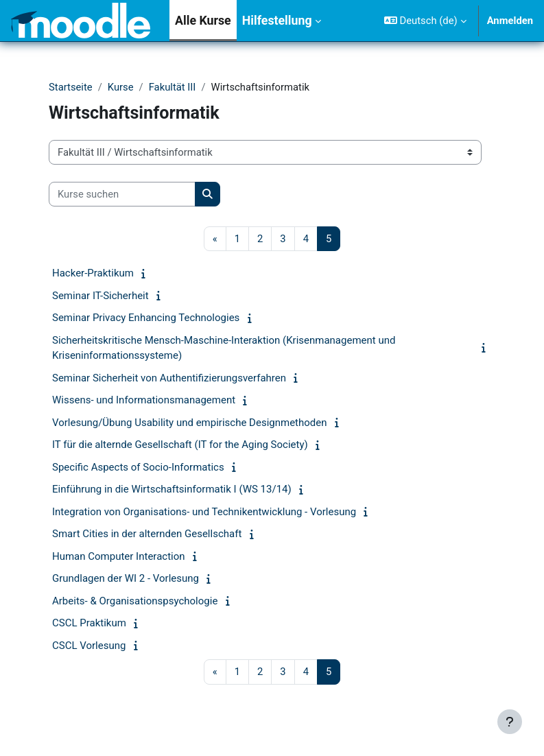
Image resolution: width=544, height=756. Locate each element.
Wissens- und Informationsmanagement (144, 400)
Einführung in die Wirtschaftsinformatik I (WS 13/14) (172, 489)
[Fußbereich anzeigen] (510, 722)
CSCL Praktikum (89, 623)
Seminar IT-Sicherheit (100, 296)
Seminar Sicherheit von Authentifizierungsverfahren (169, 378)
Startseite (71, 87)
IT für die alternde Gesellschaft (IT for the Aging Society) (180, 445)
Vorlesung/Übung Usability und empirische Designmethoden (190, 423)
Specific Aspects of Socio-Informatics (138, 467)
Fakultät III (173, 87)
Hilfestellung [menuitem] (277, 21)
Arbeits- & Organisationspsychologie (135, 601)
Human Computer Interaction (119, 556)
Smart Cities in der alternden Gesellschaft (147, 534)
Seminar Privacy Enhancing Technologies (146, 318)
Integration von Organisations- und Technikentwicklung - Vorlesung (204, 512)
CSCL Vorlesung (89, 646)
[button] (425, 21)
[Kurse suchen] (122, 194)
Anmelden (510, 21)
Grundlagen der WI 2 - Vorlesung (126, 578)
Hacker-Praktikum (93, 273)
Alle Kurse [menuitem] (203, 21)
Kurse (121, 87)
